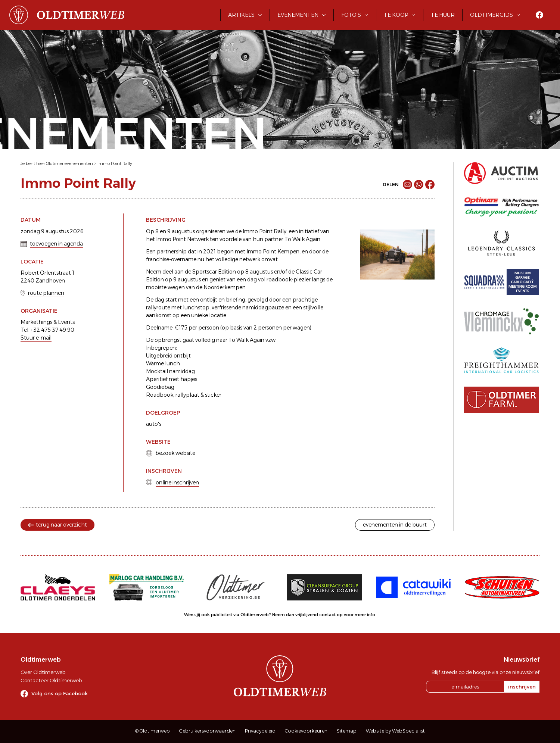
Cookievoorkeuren (306, 731)
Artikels (241, 15)
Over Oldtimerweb (43, 672)
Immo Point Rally (115, 163)
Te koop (396, 15)
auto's (154, 424)
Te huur (443, 15)
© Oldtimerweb (153, 731)
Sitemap (347, 731)
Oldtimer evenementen (69, 163)
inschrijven (522, 687)
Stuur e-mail (36, 338)
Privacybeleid (260, 731)
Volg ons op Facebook (60, 693)
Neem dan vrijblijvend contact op (307, 615)
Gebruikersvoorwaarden (207, 731)
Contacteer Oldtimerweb (51, 680)
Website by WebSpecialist (395, 731)
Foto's (351, 15)
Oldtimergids (491, 15)
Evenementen (298, 15)
